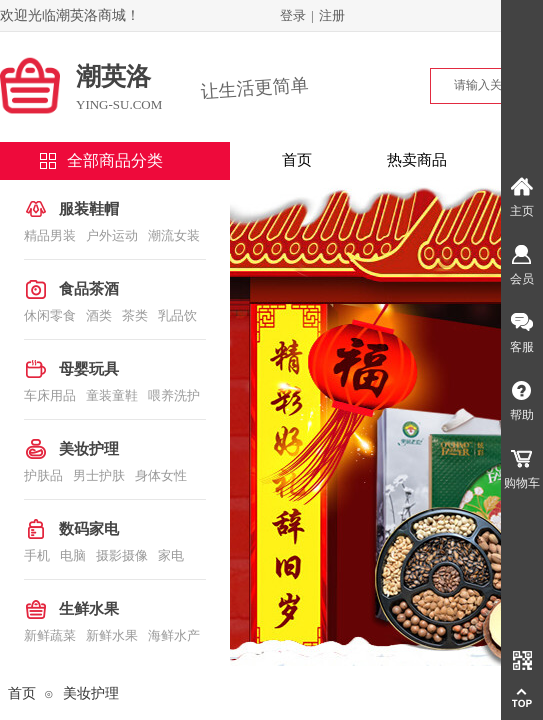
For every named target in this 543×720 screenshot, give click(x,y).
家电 (171, 555)
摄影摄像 (122, 555)
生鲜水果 (89, 609)
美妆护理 (89, 449)
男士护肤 (99, 475)
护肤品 (43, 475)
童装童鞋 (112, 395)
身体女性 (161, 475)
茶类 (135, 315)
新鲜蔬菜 (50, 635)
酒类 (99, 315)
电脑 (73, 555)
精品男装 (50, 235)
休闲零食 (50, 315)
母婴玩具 (89, 369)
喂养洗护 (174, 395)
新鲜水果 (112, 635)
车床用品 (50, 395)
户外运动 (112, 235)
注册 (332, 15)
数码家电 (89, 529)
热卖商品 (417, 160)
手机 (37, 555)
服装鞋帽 (89, 209)
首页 (297, 160)
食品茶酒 (89, 289)
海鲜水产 (174, 635)
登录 (293, 15)
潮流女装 (174, 235)
